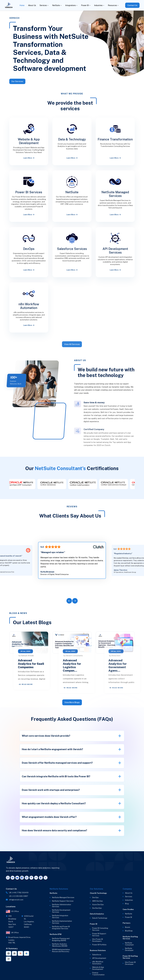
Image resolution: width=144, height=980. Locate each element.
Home (22, 5)
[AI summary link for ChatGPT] (9, 953)
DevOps (95, 897)
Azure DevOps (98, 905)
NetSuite (56, 5)
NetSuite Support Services (63, 901)
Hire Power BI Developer (130, 963)
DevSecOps (97, 908)
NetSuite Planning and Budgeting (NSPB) (61, 939)
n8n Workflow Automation (98, 963)
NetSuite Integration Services (60, 917)
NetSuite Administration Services (62, 906)
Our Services (17, 81)
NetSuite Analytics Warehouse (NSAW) (60, 945)
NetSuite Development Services (61, 911)
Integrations (70, 5)
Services (43, 5)
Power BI (85, 5)
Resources (112, 5)
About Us (32, 5)
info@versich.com (16, 900)
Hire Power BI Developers (98, 940)
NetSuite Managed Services (63, 897)
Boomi (128, 927)
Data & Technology (100, 918)
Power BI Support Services (99, 935)
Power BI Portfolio (99, 945)
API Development (99, 958)
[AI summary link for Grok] (9, 959)
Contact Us (132, 5)
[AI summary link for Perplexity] (14, 953)
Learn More (29, 158)
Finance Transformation (98, 974)
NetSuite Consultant (129, 944)
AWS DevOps (98, 901)
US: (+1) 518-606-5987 (19, 896)
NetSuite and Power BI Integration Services (61, 928)
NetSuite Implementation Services (62, 922)
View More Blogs (72, 702)
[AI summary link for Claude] (20, 953)
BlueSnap (129, 931)
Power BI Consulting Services (100, 929)
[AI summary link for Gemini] (26, 953)
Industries (98, 5)
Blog (127, 904)
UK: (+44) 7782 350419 (19, 893)
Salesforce (97, 955)
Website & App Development (98, 968)
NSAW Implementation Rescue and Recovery (61, 950)
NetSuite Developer (129, 949)
